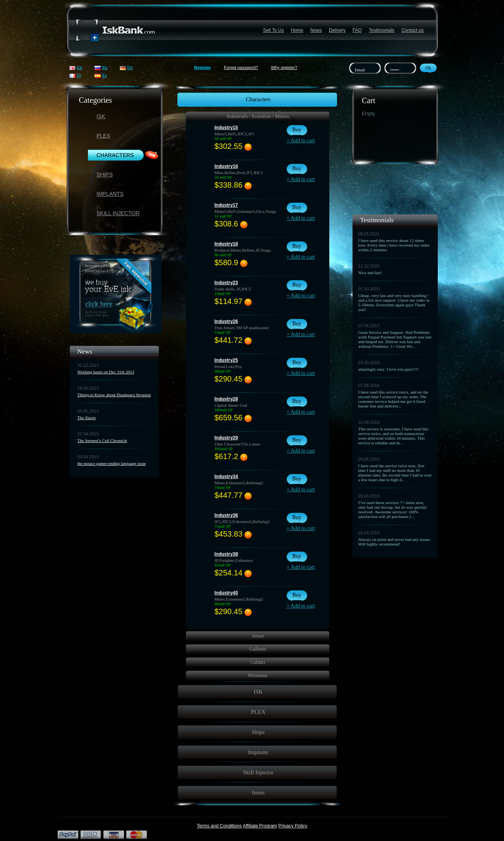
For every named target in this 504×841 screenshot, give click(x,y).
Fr (79, 75)
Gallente (258, 649)
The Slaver (87, 418)
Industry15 (226, 128)
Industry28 (226, 399)
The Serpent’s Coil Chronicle (102, 440)
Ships (105, 174)
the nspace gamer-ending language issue (112, 463)
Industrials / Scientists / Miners (258, 116)
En (80, 67)
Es (105, 75)
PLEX (103, 136)
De (130, 67)
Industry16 (226, 166)
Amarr (258, 636)
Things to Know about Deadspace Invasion (114, 395)
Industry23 (226, 283)
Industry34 (226, 477)
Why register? (284, 67)
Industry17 (226, 205)
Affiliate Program (260, 826)
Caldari (258, 662)
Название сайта (116, 30)
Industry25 (226, 360)
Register (203, 67)
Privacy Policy (293, 826)
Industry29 (226, 438)
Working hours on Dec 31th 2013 (106, 372)
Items (258, 793)
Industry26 (226, 321)
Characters (115, 155)
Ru (105, 67)
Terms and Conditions (219, 826)
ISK (101, 116)
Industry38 (226, 554)
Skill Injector (118, 213)
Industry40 (226, 593)
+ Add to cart (301, 141)
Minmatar (258, 675)
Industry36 (226, 515)
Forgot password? (241, 67)
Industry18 (226, 244)
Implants (110, 194)
